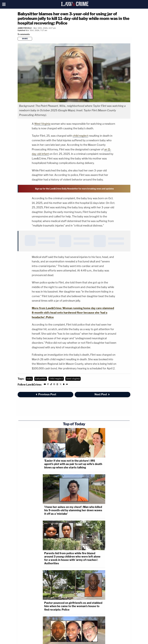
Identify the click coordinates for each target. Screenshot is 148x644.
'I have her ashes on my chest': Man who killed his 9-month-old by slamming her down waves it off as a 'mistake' (73, 510)
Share (25, 39)
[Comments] (24, 34)
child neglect (80, 136)
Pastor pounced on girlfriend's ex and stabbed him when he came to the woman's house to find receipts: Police (73, 606)
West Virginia (42, 124)
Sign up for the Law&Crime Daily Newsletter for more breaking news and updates (74, 189)
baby (29, 379)
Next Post (102, 394)
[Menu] (4, 4)
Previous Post (46, 394)
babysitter (41, 379)
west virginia (73, 379)
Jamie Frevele (25, 28)
